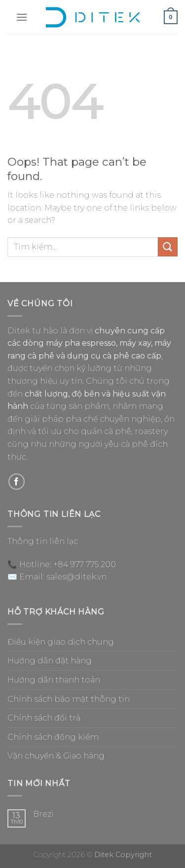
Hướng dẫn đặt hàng (50, 661)
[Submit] (168, 247)
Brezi (43, 814)
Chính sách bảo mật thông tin (69, 699)
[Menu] (22, 17)
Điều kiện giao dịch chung (61, 642)
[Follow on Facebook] (17, 482)
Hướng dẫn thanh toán (54, 680)
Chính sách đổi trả (44, 718)
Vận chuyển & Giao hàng (56, 756)
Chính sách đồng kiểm (53, 737)
